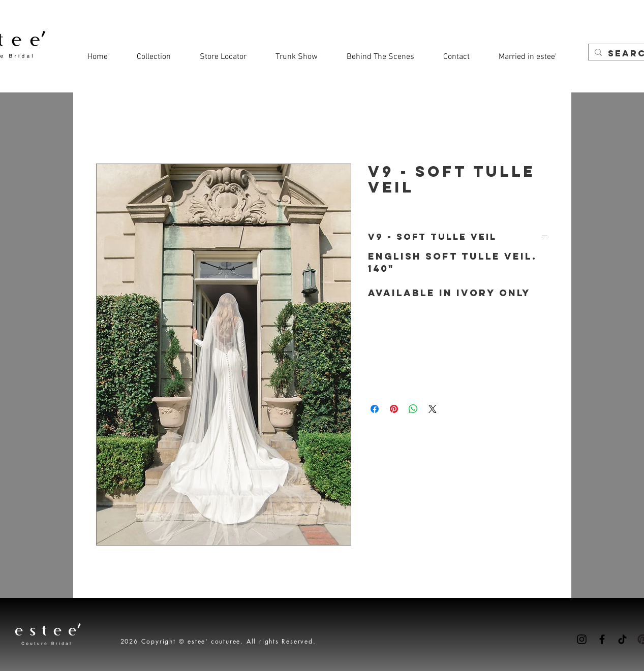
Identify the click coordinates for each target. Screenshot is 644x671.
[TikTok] (622, 639)
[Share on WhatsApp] (413, 409)
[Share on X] (433, 409)
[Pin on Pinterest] (394, 409)
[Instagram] (582, 639)
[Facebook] (602, 639)
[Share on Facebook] (375, 409)
